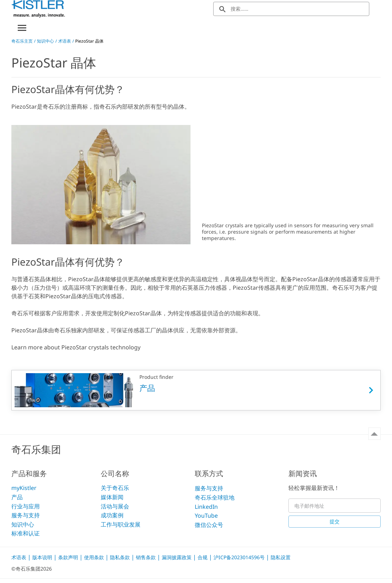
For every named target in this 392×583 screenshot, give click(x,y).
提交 (335, 521)
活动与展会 (115, 506)
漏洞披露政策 (177, 557)
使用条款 (95, 557)
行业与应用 (26, 506)
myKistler (24, 488)
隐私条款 (121, 557)
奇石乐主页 (22, 41)
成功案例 (112, 515)
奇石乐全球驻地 (215, 497)
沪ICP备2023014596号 (240, 557)
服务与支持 (26, 515)
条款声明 (69, 557)
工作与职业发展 (121, 524)
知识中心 (45, 41)
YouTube (206, 516)
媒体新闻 (112, 497)
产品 (17, 497)
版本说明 (43, 557)
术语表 (65, 41)
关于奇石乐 (115, 488)
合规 (203, 557)
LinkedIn (206, 507)
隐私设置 (281, 557)
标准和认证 (26, 533)
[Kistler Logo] (38, 9)
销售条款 (147, 557)
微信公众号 (209, 525)
